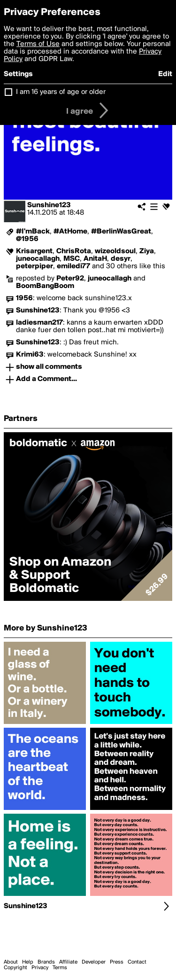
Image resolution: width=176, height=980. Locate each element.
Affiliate (68, 962)
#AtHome (70, 232)
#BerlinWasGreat (121, 232)
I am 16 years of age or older (61, 92)
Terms (60, 968)
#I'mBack (33, 232)
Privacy (40, 968)
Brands (46, 962)
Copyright (15, 968)
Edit (165, 74)
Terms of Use (38, 44)
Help (28, 962)
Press (117, 962)
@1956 (27, 239)
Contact (137, 962)
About (11, 962)
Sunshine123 (49, 205)
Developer (94, 962)
